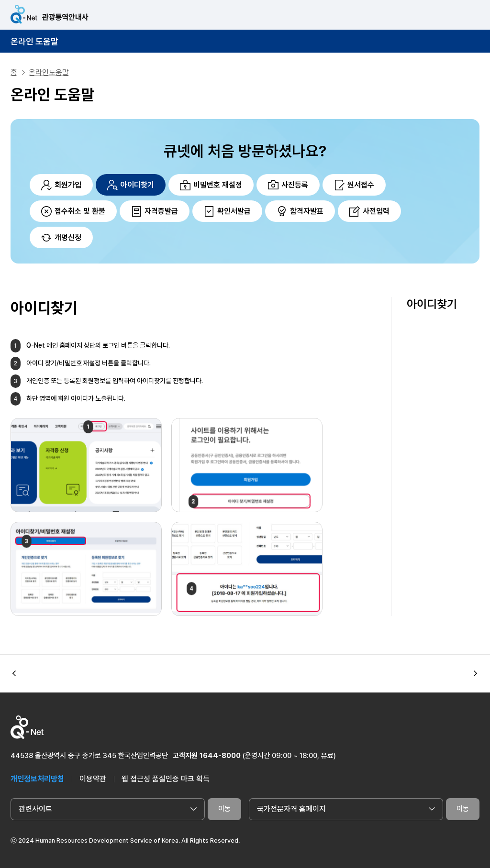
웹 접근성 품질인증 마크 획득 (166, 779)
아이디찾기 (432, 304)
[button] (476, 673)
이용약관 (93, 779)
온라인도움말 (49, 72)
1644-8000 (220, 756)
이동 (224, 809)
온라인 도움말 (34, 41)
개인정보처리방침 (37, 779)
